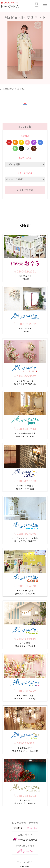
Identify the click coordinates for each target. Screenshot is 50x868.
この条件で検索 (25, 190)
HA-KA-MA (10, 4)
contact (37, 5)
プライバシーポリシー (25, 862)
